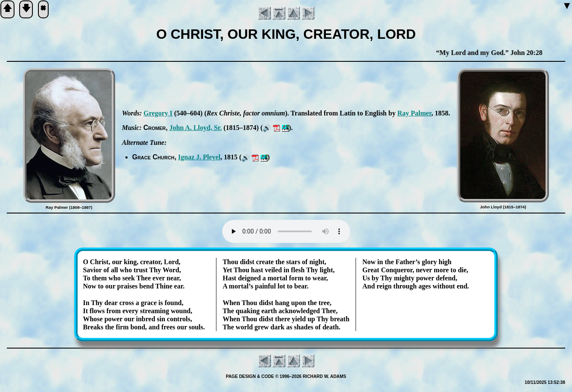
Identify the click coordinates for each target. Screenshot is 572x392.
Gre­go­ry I (158, 113)
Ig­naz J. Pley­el (199, 157)
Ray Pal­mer (414, 113)
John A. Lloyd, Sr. (196, 128)
